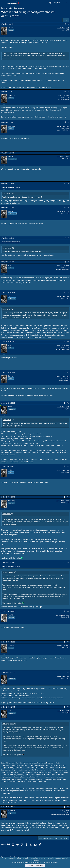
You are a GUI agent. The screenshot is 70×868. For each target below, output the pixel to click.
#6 (68, 207)
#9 (68, 292)
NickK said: (7, 514)
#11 (68, 372)
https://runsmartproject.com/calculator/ (15, 696)
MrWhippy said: (8, 572)
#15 (68, 563)
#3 (68, 122)
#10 (68, 342)
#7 (68, 238)
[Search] (67, 3)
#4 (68, 153)
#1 (68, 24)
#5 (68, 184)
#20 (68, 807)
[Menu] (3, 3)
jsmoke (6, 16)
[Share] (65, 24)
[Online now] (1, 405)
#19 (68, 707)
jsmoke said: (7, 193)
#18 (68, 673)
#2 (68, 92)
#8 (68, 262)
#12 (68, 403)
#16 (68, 611)
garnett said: (7, 420)
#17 (68, 642)
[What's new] (63, 3)
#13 (68, 466)
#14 (68, 497)
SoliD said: (6, 309)
